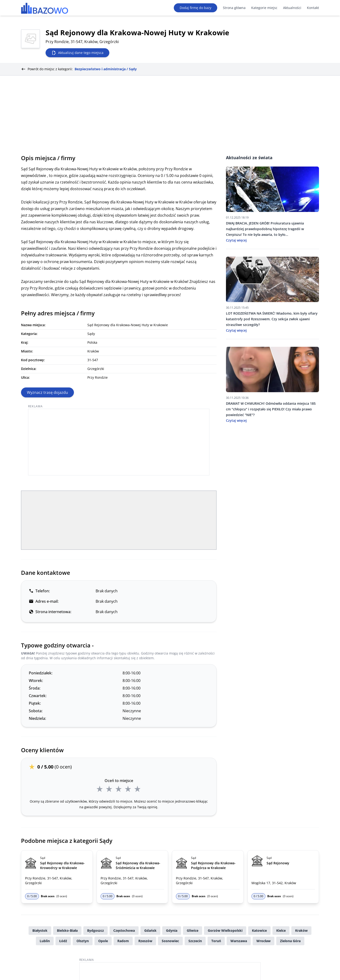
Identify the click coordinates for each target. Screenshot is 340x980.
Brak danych (107, 591)
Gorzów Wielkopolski (225, 930)
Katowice (259, 930)
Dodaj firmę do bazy (195, 8)
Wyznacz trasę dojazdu (47, 392)
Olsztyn (83, 941)
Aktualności (292, 8)
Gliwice (193, 930)
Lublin (45, 941)
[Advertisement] (170, 111)
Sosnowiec (170, 941)
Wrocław (263, 941)
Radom (123, 941)
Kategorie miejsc (264, 8)
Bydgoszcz (96, 930)
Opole (103, 941)
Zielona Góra (290, 941)
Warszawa (239, 941)
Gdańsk (150, 930)
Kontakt (313, 8)
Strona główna (234, 8)
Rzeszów (145, 941)
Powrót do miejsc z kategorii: (79, 69)
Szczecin (195, 941)
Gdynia (172, 930)
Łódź (63, 941)
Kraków (301, 930)
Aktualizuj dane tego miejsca (77, 53)
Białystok (40, 930)
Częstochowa (124, 930)
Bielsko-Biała (67, 930)
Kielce (281, 930)
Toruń (216, 941)
